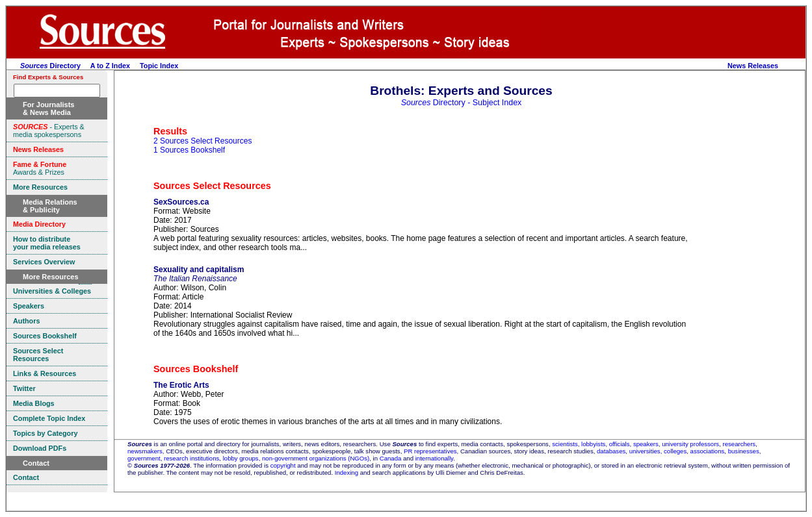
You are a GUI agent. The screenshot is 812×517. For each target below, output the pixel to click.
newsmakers (145, 451)
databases (611, 451)
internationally (435, 458)
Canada (391, 458)
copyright (283, 465)
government (144, 458)
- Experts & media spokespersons (49, 131)
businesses (744, 451)
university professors (690, 444)
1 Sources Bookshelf (189, 150)
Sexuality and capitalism (199, 270)
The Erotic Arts (181, 385)
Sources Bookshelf (196, 369)
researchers (740, 444)
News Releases (753, 66)
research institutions (191, 458)
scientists (565, 444)
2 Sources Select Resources (203, 141)
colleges (675, 451)
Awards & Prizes (40, 168)
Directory (50, 66)
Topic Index (159, 66)
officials (620, 444)
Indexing (347, 473)
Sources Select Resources (212, 186)
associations (708, 451)
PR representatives (430, 451)
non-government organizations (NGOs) (316, 458)
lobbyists (593, 444)
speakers (646, 444)
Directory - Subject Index (462, 103)
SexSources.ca (181, 202)
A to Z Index (110, 66)
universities (645, 451)
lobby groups (241, 458)
